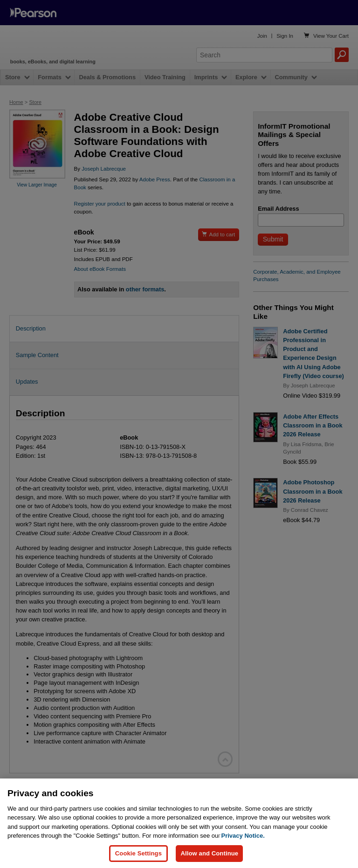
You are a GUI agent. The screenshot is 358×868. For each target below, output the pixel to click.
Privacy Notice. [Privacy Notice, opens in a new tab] (243, 836)
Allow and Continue (209, 853)
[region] (179, 823)
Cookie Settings (138, 853)
